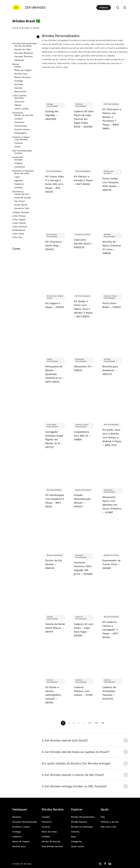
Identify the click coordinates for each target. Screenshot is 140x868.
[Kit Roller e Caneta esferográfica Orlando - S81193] (55, 662)
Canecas (46, 827)
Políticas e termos (110, 822)
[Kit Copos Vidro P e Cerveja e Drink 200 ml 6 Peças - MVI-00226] (55, 153)
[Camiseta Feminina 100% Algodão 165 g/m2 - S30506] (84, 537)
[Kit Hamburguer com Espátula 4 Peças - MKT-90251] (55, 471)
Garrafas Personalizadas (25, 822)
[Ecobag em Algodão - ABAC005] (55, 86)
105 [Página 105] (96, 723)
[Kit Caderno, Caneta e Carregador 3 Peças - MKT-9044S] (112, 598)
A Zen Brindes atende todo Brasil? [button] (85, 741)
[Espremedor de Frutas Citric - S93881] (112, 537)
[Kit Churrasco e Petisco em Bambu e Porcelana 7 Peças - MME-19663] (112, 86)
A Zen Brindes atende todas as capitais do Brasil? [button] (85, 752)
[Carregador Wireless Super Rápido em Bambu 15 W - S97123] (55, 406)
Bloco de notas (49, 832)
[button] (16, 8)
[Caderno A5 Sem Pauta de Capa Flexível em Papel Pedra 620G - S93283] (84, 86)
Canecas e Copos (21, 827)
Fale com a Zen (108, 827)
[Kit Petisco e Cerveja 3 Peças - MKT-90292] (84, 153)
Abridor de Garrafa (51, 842)
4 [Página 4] (79, 723)
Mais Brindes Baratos (52, 846)
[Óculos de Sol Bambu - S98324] (55, 537)
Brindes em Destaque (82, 827)
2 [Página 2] (69, 723)
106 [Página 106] (103, 723)
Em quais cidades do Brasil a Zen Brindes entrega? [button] (85, 763)
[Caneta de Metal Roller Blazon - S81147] (55, 598)
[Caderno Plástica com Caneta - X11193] (84, 662)
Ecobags (16, 832)
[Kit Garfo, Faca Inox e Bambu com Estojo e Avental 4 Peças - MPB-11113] (112, 406)
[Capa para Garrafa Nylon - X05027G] (84, 216)
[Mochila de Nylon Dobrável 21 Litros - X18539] (112, 216)
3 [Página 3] (74, 723)
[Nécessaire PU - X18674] (84, 341)
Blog (73, 837)
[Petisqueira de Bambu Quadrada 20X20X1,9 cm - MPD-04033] (55, 341)
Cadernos (17, 837)
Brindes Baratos (79, 822)
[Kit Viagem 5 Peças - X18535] (55, 278)
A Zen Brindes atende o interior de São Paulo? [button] (85, 775)
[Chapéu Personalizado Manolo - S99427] (84, 471)
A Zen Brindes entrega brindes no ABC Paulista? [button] (85, 786)
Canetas (46, 817)
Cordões (46, 837)
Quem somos (78, 846)
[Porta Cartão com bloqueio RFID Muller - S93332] (112, 153)
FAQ (103, 817)
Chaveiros (47, 822)
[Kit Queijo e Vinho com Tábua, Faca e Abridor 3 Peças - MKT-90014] (84, 278)
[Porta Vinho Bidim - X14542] (112, 278)
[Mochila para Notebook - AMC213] (112, 341)
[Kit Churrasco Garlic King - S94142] (55, 216)
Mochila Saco (19, 846)
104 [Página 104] (90, 723)
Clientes (75, 832)
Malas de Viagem (21, 842)
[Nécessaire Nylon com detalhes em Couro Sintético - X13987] (112, 471)
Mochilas (17, 817)
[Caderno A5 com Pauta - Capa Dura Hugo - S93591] (84, 598)
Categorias (76, 842)
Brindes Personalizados (83, 817)
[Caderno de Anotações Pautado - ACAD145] (112, 662)
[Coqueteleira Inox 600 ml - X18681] (84, 406)
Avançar (108, 723)
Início (15, 28)
